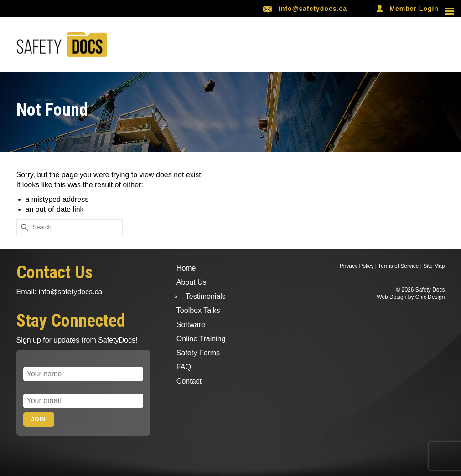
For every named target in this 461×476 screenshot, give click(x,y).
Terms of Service (398, 266)
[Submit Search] (23, 227)
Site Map (434, 266)
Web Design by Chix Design (411, 297)
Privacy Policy (357, 266)
